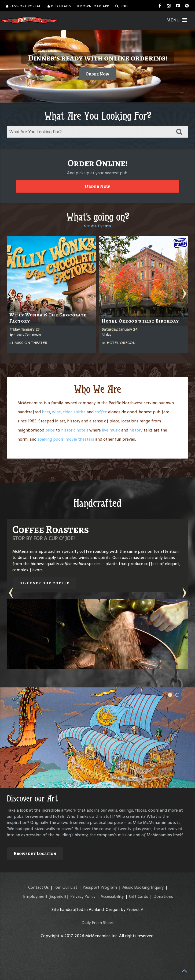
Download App (93, 6)
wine (56, 412)
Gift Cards (139, 896)
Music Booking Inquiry (143, 887)
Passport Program (100, 887)
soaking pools (51, 439)
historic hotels (75, 430)
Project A (135, 909)
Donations (163, 896)
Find (122, 6)
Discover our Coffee (44, 583)
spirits (80, 412)
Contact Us (38, 887)
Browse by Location (35, 854)
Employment (35, 896)
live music (111, 430)
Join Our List (66, 887)
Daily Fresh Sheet (98, 923)
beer (46, 412)
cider (67, 412)
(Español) (57, 896)
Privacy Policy (83, 896)
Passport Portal (23, 6)
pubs (50, 430)
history (136, 430)
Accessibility (112, 896)
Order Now (98, 74)
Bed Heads (59, 6)
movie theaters (80, 439)
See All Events (98, 226)
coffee (101, 412)
